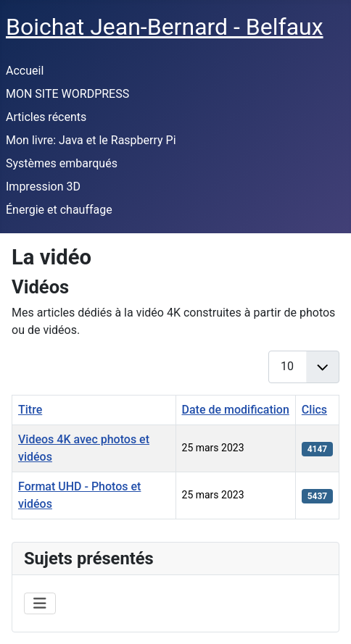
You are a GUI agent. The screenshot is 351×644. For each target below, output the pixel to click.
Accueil (25, 71)
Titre (30, 410)
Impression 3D (43, 187)
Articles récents (46, 117)
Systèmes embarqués (62, 163)
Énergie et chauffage (59, 210)
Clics (314, 410)
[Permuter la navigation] (40, 603)
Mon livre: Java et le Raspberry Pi (91, 140)
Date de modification (236, 410)
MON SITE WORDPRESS (67, 94)
